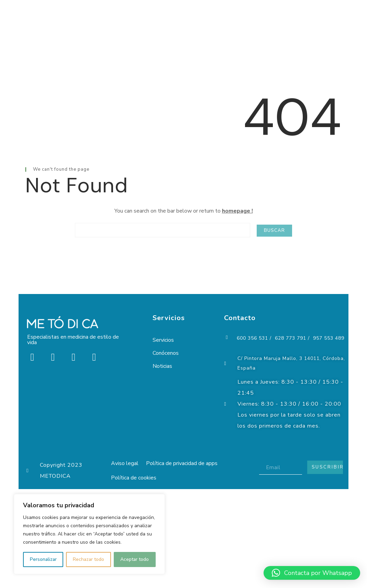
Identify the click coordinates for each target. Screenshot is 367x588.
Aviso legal (126, 463)
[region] (89, 534)
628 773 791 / (292, 338)
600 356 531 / (254, 338)
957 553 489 (329, 338)
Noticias (162, 366)
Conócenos (166, 353)
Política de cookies (135, 479)
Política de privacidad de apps (186, 463)
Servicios (163, 340)
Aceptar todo (135, 559)
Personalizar (43, 559)
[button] (312, 573)
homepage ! (237, 211)
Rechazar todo (88, 559)
